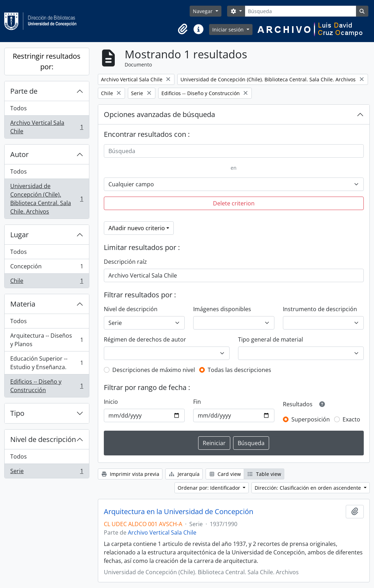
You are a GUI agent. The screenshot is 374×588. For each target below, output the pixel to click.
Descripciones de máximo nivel (154, 370)
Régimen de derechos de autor (145, 339)
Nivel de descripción (43, 439)
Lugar (19, 235)
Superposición (311, 419)
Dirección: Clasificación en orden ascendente (308, 488)
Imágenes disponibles (222, 309)
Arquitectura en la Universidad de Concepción (179, 512)
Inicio (111, 402)
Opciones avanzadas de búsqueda (159, 114)
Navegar (203, 11)
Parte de (24, 91)
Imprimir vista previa (130, 474)
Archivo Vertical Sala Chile (47, 127)
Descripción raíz (125, 262)
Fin (197, 402)
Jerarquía (184, 474)
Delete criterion (234, 203)
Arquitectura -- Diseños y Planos (47, 340)
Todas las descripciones (239, 370)
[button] (183, 29)
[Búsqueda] (300, 11)
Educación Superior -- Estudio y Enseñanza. (47, 363)
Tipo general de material (271, 339)
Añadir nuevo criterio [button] (137, 228)
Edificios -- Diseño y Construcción (47, 386)
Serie (47, 472)
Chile (47, 282)
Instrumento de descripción (320, 309)
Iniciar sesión (229, 30)
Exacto (351, 419)
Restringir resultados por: (47, 61)
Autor (19, 154)
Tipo (17, 413)
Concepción (47, 268)
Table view (264, 474)
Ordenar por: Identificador (210, 488)
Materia (23, 304)
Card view (225, 474)
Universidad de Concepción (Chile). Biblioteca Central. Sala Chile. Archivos (47, 199)
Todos (19, 108)
